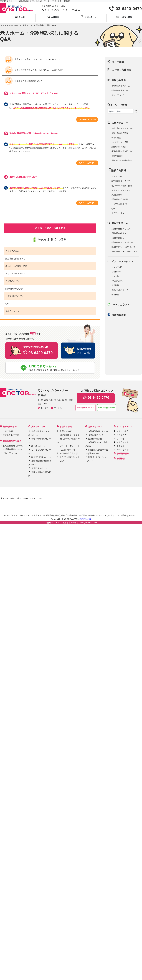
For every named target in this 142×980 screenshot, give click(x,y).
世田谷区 (5, 498)
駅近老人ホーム (38, 446)
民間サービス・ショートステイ (124, 251)
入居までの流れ (12, 251)
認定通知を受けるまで (15, 259)
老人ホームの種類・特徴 (16, 266)
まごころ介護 (85, 519)
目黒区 (25, 498)
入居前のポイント (13, 281)
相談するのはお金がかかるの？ (23, 81)
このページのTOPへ (87, 119)
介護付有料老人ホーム (121, 90)
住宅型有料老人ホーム (121, 86)
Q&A (7, 304)
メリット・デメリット (15, 274)
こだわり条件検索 (122, 70)
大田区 (40, 498)
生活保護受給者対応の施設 (123, 151)
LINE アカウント (121, 305)
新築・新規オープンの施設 (123, 128)
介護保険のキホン (119, 233)
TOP (3, 25)
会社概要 (115, 295)
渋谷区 (13, 498)
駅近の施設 (116, 138)
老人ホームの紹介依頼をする (50, 228)
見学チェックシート (14, 311)
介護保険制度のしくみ (121, 229)
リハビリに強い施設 (120, 142)
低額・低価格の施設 (120, 133)
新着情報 (115, 285)
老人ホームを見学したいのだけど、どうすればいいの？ (34, 60)
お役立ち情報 (12, 25)
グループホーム (118, 95)
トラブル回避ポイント (15, 296)
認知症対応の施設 (119, 147)
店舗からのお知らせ (120, 290)
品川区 (33, 498)
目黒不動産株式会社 (69, 523)
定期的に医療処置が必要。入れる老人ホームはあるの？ (34, 70)
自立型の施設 (117, 156)
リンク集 (115, 276)
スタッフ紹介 (117, 267)
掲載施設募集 (119, 315)
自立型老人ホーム (39, 468)
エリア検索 (118, 62)
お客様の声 (116, 272)
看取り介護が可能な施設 (122, 160)
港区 (19, 498)
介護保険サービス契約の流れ (123, 242)
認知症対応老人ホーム (41, 457)
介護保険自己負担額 (14, 289)
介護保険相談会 (118, 238)
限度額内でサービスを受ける (123, 247)
